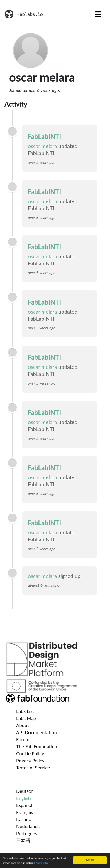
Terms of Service (33, 767)
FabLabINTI (44, 136)
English (23, 798)
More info (42, 864)
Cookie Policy (30, 753)
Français (24, 812)
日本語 (23, 840)
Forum (23, 739)
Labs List (25, 711)
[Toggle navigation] (98, 14)
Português (27, 833)
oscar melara (43, 146)
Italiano (24, 819)
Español (24, 805)
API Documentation (37, 732)
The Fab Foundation (37, 746)
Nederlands (28, 826)
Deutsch (25, 791)
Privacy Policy (30, 760)
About (23, 725)
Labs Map (26, 718)
